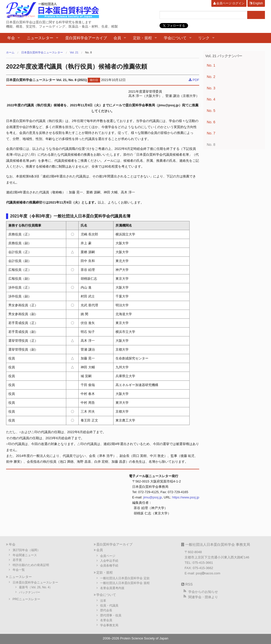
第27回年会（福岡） (26, 550)
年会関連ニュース (25, 555)
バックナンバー (30, 592)
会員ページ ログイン (229, 3)
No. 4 (211, 99)
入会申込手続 (109, 561)
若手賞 (17, 560)
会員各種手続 (109, 566)
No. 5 (211, 111)
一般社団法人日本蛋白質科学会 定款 (125, 578)
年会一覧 (19, 570)
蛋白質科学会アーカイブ (86, 38)
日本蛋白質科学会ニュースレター (42, 53)
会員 (117, 38)
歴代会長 (106, 610)
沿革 (103, 601)
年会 (11, 38)
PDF (194, 80)
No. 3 (211, 88)
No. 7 (211, 133)
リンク (204, 38)
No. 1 (211, 65)
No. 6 (211, 122)
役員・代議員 (109, 606)
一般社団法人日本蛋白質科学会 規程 (125, 583)
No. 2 (211, 77)
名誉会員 (106, 620)
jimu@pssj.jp (153, 497)
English (256, 3)
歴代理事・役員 (111, 615)
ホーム (10, 53)
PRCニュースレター (26, 599)
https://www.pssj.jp (186, 497)
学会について (175, 38)
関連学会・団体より (203, 597)
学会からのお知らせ (203, 592)
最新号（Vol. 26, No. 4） (36, 587)
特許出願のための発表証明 (31, 565)
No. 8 (88, 53)
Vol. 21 (74, 53)
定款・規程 (142, 38)
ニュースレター (40, 38)
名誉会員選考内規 (112, 588)
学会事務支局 (109, 625)
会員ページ (108, 556)
